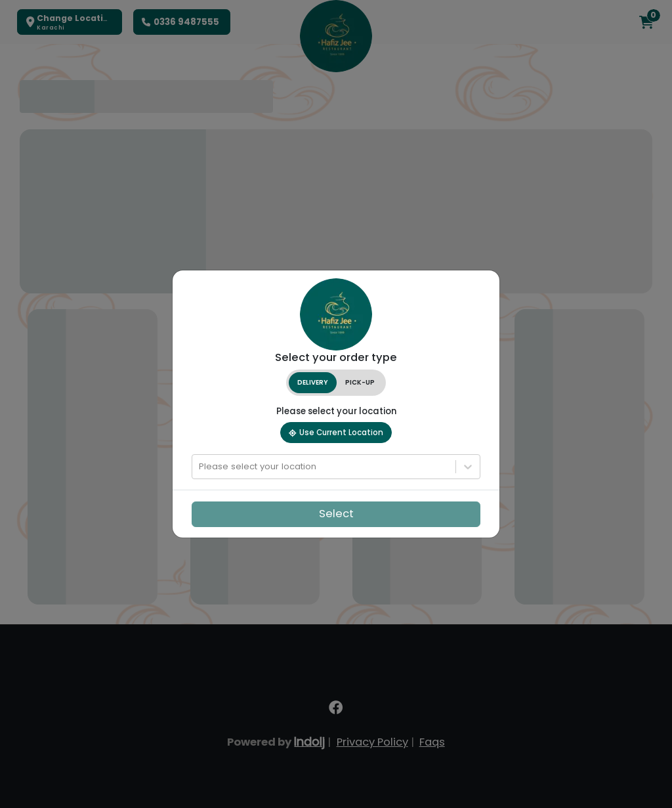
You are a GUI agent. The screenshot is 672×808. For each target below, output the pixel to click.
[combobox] (200, 467)
